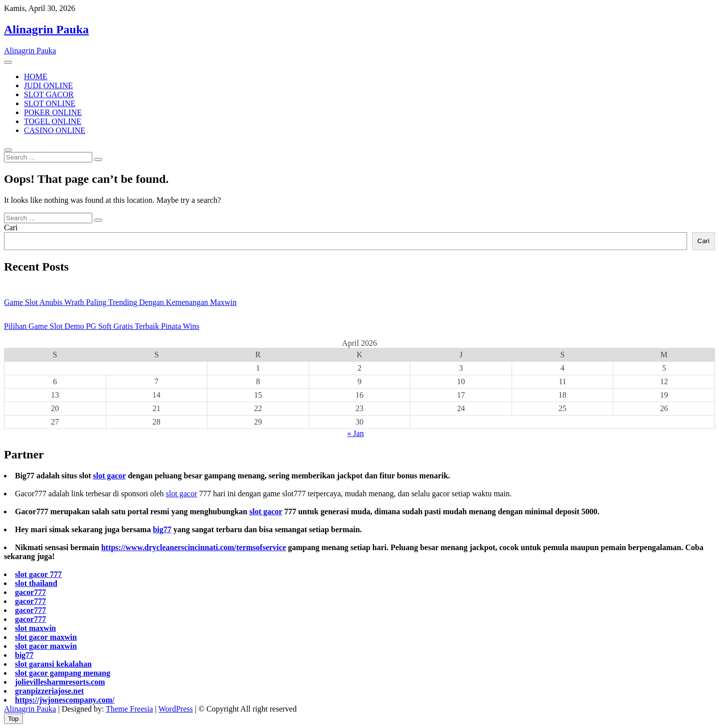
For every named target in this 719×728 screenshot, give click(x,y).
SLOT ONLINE (50, 103)
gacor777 (30, 592)
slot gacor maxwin (46, 637)
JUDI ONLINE (48, 85)
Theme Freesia (129, 709)
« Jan (355, 433)
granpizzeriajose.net (49, 691)
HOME (36, 76)
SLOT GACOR (49, 94)
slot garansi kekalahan (53, 664)
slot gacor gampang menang (63, 673)
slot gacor (109, 476)
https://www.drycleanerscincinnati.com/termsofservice (194, 547)
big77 (162, 529)
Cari (11, 227)
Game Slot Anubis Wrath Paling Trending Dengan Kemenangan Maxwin (120, 302)
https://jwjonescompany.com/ (65, 700)
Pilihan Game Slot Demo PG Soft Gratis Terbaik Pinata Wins (102, 326)
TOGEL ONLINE (53, 121)
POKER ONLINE (53, 112)
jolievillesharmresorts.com (60, 682)
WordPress (176, 709)
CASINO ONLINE (55, 130)
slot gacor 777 (38, 574)
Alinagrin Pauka (46, 29)
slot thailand (36, 583)
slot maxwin (35, 628)
